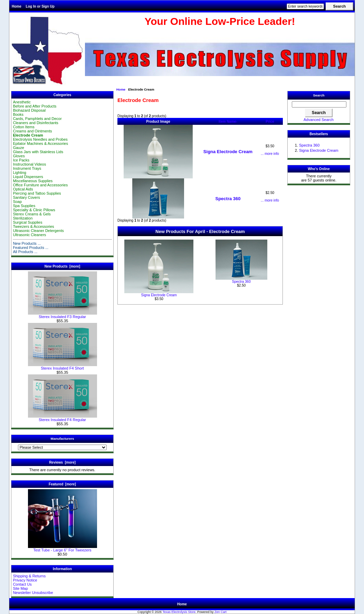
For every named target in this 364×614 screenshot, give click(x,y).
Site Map (20, 588)
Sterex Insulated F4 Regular (63, 418)
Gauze (18, 148)
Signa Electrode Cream (228, 152)
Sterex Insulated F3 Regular (63, 315)
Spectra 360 (228, 199)
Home (17, 6)
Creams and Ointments (32, 131)
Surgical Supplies (27, 222)
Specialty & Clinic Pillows (34, 210)
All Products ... (25, 252)
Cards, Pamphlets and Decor (37, 119)
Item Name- (228, 122)
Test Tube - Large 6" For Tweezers (63, 548)
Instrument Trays (27, 168)
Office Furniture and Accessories (40, 185)
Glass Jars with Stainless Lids (38, 152)
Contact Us (22, 584)
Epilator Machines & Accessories (40, 143)
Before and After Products (35, 106)
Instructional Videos (29, 164)
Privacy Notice (25, 580)
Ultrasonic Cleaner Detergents (38, 231)
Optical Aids (23, 189)
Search (319, 95)
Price (270, 122)
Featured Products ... (31, 248)
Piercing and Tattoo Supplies (37, 193)
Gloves (19, 156)
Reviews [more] (62, 462)
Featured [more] (62, 484)
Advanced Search (319, 120)
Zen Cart (221, 612)
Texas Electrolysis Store (179, 612)
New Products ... (27, 243)
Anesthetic (22, 102)
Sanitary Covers (26, 197)
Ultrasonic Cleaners (29, 235)
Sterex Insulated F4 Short (63, 366)
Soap (17, 202)
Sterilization (23, 218)
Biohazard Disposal (29, 110)
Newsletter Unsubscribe (33, 593)
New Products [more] (62, 266)
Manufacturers (62, 439)
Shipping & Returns (29, 576)
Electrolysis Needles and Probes (40, 139)
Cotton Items (23, 127)
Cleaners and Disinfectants (35, 123)
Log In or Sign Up (40, 6)
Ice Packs (21, 160)
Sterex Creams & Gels (32, 214)
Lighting (20, 173)
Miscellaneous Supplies (33, 181)
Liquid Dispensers (28, 177)
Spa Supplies (24, 206)
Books (18, 114)
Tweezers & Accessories (33, 226)
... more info (270, 154)
